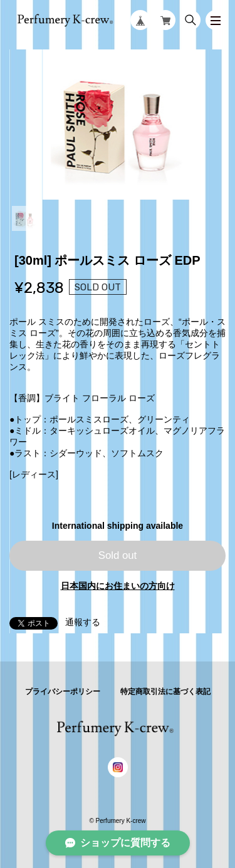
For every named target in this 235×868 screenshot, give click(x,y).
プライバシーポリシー (63, 692)
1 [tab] (24, 218)
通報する (83, 622)
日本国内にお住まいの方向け (118, 586)
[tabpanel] (118, 125)
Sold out (118, 555)
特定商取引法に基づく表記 (165, 692)
